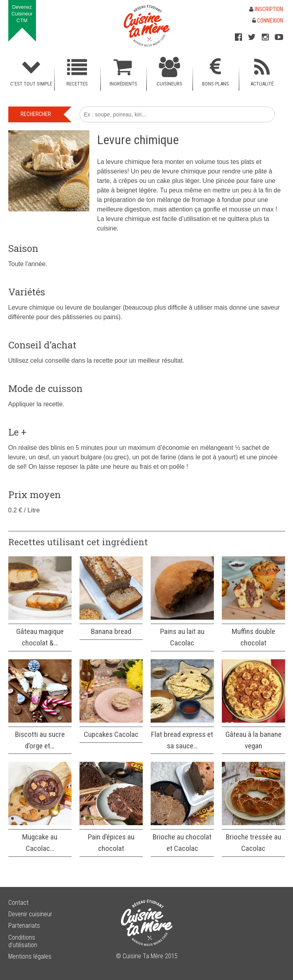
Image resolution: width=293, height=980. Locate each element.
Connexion (268, 21)
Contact (18, 903)
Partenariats (24, 926)
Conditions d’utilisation (23, 941)
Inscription (266, 9)
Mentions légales (30, 956)
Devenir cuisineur (30, 914)
